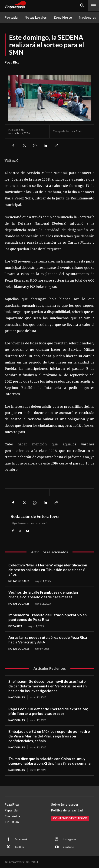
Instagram (69, 839)
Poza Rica (12, 62)
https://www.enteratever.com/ (29, 523)
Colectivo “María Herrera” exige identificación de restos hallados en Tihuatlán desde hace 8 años (48, 570)
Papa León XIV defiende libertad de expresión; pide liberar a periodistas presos (48, 711)
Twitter (19, 847)
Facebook (21, 839)
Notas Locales (19, 581)
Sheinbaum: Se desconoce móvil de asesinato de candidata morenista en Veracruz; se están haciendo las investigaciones (48, 686)
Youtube (68, 847)
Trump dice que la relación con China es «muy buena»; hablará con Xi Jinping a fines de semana (49, 761)
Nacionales (17, 697)
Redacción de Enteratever (35, 516)
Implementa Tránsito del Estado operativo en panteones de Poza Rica (48, 617)
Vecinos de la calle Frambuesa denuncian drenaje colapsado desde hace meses (43, 594)
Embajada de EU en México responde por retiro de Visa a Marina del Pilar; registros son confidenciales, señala (49, 736)
